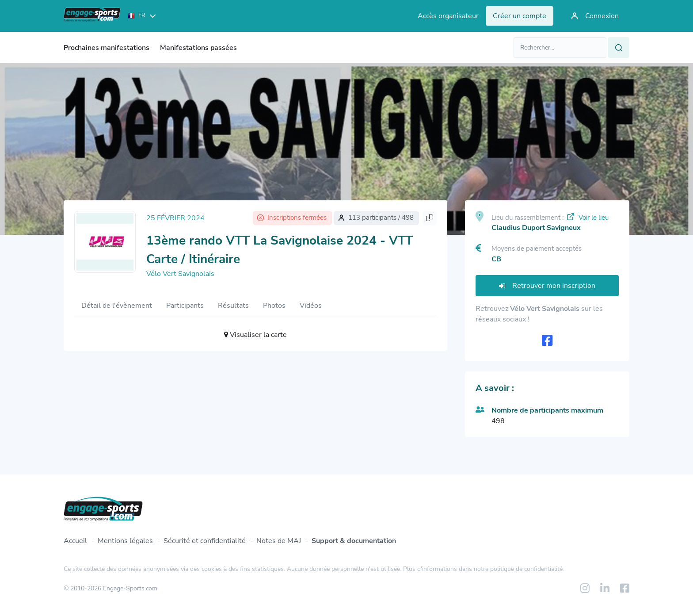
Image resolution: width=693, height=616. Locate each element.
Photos (274, 306)
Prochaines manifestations (107, 48)
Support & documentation (354, 541)
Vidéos (311, 306)
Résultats (233, 306)
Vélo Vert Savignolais (180, 274)
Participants (185, 306)
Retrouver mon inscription (547, 286)
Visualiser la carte (255, 335)
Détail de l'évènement (117, 306)
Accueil (75, 541)
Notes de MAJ (279, 541)
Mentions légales (125, 541)
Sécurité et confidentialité (205, 541)
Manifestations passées (198, 48)
